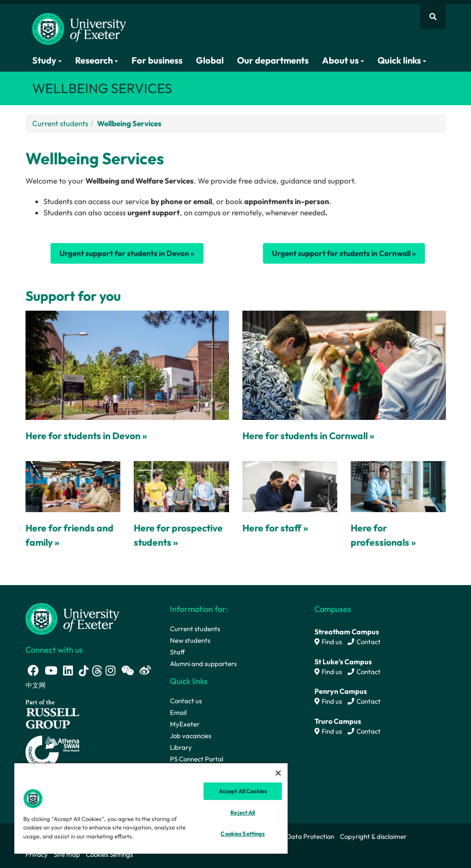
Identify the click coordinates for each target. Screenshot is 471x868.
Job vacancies (191, 736)
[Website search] (433, 17)
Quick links (402, 60)
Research (97, 60)
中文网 (36, 685)
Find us (328, 642)
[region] (151, 808)
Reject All (243, 812)
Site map (67, 854)
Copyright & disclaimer (373, 836)
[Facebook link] (33, 670)
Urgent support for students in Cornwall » (344, 253)
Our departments (273, 60)
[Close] (278, 773)
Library (181, 747)
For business (157, 60)
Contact (364, 642)
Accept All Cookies (243, 791)
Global (210, 60)
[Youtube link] (51, 670)
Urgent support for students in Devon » (127, 253)
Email (178, 712)
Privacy (37, 854)
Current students (60, 123)
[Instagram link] (110, 670)
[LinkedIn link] (68, 670)
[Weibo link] (145, 670)
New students (190, 640)
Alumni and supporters (203, 664)
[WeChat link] (127, 670)
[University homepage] (72, 618)
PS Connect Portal (197, 759)
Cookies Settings (109, 854)
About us (343, 60)
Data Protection (310, 836)
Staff (177, 652)
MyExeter (185, 724)
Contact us (186, 701)
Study (47, 60)
